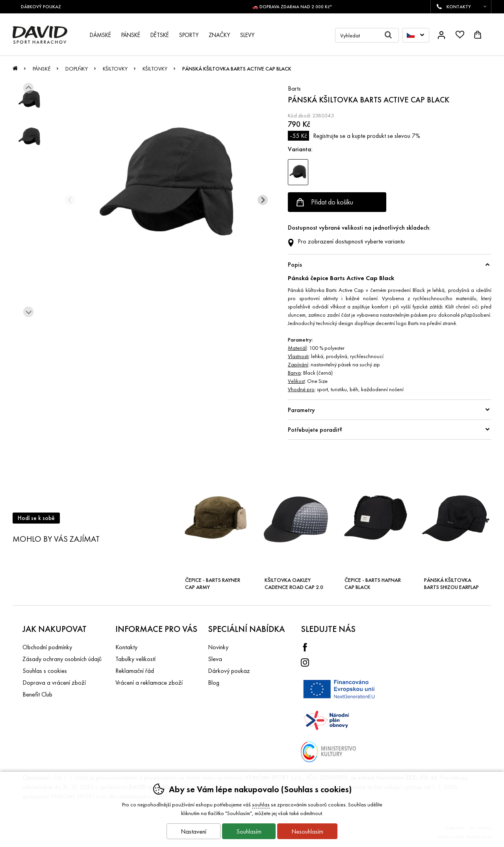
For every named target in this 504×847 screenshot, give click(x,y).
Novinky (218, 647)
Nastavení (194, 831)
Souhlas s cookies (45, 671)
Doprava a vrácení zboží (54, 683)
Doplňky (77, 69)
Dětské (160, 35)
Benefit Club (37, 694)
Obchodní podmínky (47, 647)
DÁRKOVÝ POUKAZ (44, 7)
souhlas (261, 804)
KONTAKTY (459, 7)
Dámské (100, 35)
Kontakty (126, 647)
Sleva (215, 659)
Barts (294, 88)
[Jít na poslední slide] (29, 88)
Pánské (42, 69)
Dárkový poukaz (229, 671)
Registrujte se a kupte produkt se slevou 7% (354, 136)
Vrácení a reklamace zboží (149, 683)
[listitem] (29, 99)
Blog (214, 683)
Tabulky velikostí (135, 659)
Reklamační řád (135, 671)
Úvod (15, 71)
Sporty (189, 35)
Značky (219, 35)
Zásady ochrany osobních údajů (62, 659)
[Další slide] (29, 312)
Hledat (392, 35)
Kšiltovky (115, 69)
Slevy (247, 35)
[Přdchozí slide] (70, 200)
